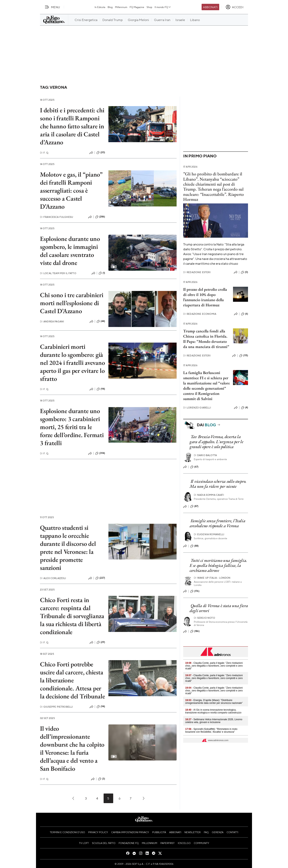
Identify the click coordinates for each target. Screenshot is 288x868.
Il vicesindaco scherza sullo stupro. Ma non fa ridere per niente (218, 484)
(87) (194, 506)
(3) (101, 779)
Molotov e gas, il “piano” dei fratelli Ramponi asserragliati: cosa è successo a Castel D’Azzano (71, 190)
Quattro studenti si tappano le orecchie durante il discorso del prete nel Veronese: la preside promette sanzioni (68, 548)
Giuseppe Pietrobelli (56, 707)
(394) (100, 453)
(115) (244, 356)
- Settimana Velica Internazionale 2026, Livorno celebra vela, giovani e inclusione (214, 721)
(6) (244, 314)
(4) (244, 408)
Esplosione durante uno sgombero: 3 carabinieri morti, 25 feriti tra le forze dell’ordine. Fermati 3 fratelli (72, 427)
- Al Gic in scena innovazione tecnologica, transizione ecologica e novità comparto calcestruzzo (213, 711)
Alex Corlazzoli (53, 578)
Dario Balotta (205, 455)
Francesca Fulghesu (56, 217)
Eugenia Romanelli (209, 534)
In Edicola (100, 7)
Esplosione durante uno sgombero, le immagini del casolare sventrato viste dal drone (70, 251)
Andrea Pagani (52, 321)
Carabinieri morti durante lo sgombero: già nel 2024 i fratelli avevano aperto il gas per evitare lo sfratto (72, 363)
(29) (101, 642)
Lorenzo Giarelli (197, 408)
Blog (110, 7)
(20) (101, 153)
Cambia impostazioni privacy (130, 832)
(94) (101, 389)
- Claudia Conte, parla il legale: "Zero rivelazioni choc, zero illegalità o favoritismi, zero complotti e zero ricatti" (214, 666)
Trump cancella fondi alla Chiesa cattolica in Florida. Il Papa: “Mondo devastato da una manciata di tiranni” (206, 339)
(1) (102, 273)
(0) (244, 272)
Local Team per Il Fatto (58, 273)
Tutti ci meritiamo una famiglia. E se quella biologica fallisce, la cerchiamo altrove (218, 565)
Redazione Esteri (197, 272)
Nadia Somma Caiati (209, 495)
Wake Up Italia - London (212, 578)
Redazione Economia (200, 314)
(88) (194, 546)
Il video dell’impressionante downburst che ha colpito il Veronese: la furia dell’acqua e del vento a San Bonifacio (72, 748)
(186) (195, 631)
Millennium (121, 7)
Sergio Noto (204, 618)
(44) (101, 321)
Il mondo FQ (163, 7)
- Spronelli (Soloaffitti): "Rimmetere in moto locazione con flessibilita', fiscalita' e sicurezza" (211, 730)
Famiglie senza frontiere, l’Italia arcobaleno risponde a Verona (217, 523)
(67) (194, 467)
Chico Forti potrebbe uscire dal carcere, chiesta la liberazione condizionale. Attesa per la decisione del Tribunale (72, 680)
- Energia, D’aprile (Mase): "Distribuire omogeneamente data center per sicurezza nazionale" (214, 702)
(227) (100, 578)
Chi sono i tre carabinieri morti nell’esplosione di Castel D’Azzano (72, 303)
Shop (149, 7)
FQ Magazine (137, 7)
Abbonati (210, 7)
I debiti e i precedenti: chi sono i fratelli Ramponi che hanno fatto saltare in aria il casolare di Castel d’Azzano (72, 126)
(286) (100, 217)
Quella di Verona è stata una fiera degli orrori (219, 608)
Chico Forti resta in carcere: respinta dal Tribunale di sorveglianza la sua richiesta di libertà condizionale (72, 616)
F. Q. (44, 153)
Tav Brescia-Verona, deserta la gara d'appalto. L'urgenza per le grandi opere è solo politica (216, 442)
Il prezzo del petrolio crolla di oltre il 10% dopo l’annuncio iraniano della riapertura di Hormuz (205, 297)
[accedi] (234, 7)
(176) (195, 591)
